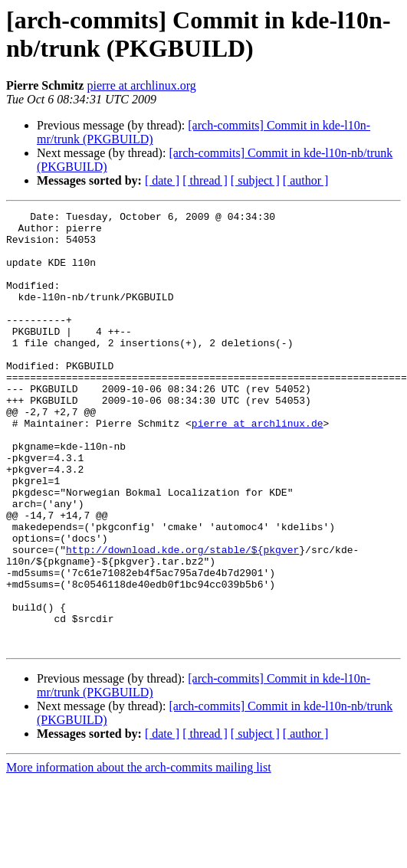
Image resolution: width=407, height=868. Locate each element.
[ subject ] (255, 180)
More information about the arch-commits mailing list (139, 855)
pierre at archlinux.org (141, 85)
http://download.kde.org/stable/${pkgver (182, 618)
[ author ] (306, 180)
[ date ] (162, 180)
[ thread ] (205, 180)
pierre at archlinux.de (258, 467)
